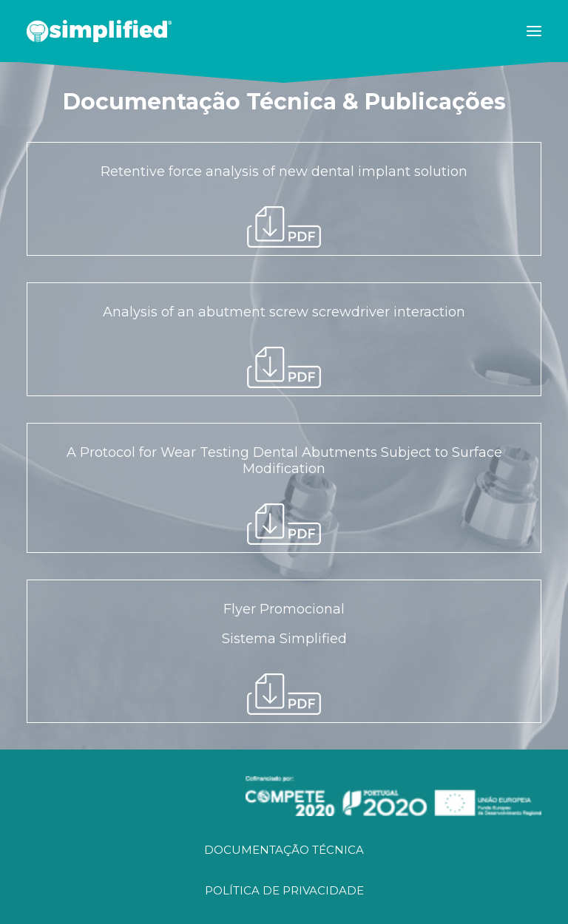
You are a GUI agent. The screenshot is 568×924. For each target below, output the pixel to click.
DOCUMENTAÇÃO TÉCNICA (284, 850)
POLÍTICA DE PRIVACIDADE (284, 890)
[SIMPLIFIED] (99, 31)
